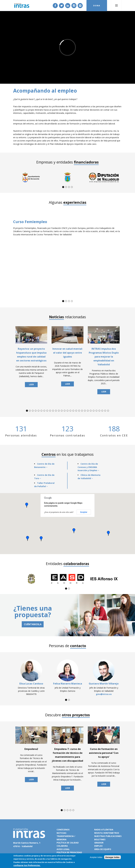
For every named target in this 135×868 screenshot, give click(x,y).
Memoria (62, 839)
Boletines (100, 839)
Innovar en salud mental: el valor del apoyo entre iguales (68, 353)
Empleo (98, 846)
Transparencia (65, 836)
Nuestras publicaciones (108, 836)
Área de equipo (103, 849)
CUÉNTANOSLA (33, 624)
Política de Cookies (64, 862)
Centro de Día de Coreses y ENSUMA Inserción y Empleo (88, 467)
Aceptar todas (96, 857)
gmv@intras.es (104, 694)
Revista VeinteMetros (107, 833)
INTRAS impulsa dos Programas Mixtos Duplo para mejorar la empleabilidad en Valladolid (104, 357)
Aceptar (84, 512)
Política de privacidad (69, 852)
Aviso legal (63, 849)
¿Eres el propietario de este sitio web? (59, 512)
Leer (31, 384)
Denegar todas (112, 857)
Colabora (62, 846)
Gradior (99, 843)
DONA (97, 6)
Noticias (61, 833)
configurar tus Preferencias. (27, 865)
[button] (27, 505)
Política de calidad (68, 843)
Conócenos (63, 830)
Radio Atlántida (104, 830)
